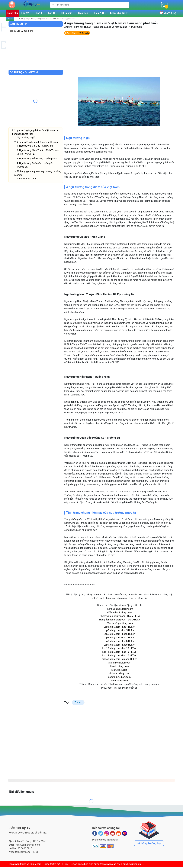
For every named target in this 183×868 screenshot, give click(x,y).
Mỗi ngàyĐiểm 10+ (145, 5)
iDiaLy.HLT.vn (134, 617)
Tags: (67, 703)
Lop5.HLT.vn (129, 631)
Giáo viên (85, 14)
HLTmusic (69, 14)
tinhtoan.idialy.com (119, 674)
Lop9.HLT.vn (129, 646)
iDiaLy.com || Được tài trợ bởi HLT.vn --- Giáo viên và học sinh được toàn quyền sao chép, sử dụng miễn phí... (87, 865)
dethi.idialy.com (119, 681)
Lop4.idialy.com (112, 628)
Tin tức (20, 20)
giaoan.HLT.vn (130, 660)
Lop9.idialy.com (112, 646)
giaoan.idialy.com (111, 660)
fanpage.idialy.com (116, 621)
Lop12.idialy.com (111, 656)
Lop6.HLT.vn (129, 635)
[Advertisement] (119, 57)
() (168, 14)
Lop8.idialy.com (112, 642)
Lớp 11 (40, 14)
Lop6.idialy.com (112, 635)
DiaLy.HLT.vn (135, 621)
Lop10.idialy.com (111, 649)
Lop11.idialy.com (111, 653)
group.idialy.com (116, 617)
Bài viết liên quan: (28, 180)
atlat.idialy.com (119, 671)
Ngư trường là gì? (26, 138)
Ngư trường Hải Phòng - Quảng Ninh (38, 159)
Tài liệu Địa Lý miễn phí (21, 32)
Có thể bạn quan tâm (24, 73)
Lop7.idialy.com (112, 638)
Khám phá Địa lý (121, 14)
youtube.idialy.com (123, 610)
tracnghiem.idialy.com (119, 664)
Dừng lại (84, 34)
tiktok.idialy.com (123, 613)
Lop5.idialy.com (112, 631)
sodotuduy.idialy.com (119, 678)
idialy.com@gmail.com (28, 846)
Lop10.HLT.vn (129, 649)
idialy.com (127, 624)
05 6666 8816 (25, 849)
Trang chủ (12, 14)
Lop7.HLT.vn (129, 638)
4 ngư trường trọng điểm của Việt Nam (37, 143)
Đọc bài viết (71, 34)
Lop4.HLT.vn (129, 628)
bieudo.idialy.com (119, 667)
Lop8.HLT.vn (129, 642)
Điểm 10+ (101, 14)
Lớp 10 (53, 14)
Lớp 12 (27, 14)
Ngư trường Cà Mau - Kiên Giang (37, 147)
